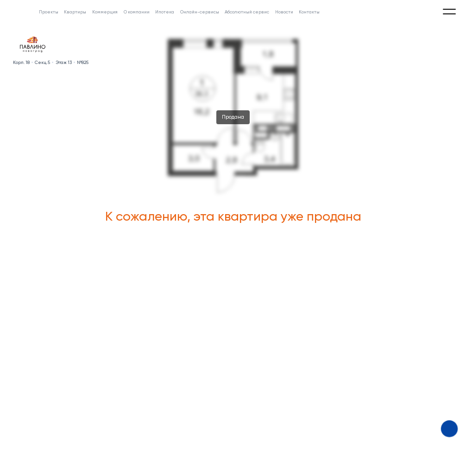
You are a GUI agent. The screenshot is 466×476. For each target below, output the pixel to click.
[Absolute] (18, 10)
